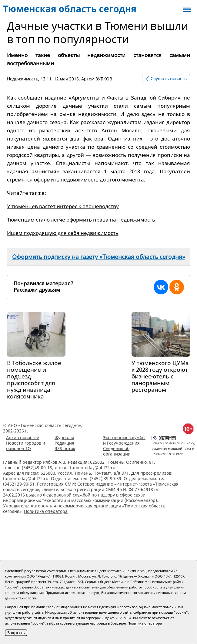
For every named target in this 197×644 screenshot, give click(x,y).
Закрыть (16, 633)
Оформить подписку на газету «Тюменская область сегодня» (99, 257)
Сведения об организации (117, 451)
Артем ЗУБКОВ (97, 79)
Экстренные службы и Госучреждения (124, 440)
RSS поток (65, 448)
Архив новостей (23, 437)
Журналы (64, 437)
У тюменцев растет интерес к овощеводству (63, 206)
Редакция (64, 443)
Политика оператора (46, 511)
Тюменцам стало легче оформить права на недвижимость (81, 220)
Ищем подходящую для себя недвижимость (63, 233)
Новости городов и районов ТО (26, 446)
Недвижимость (23, 79)
